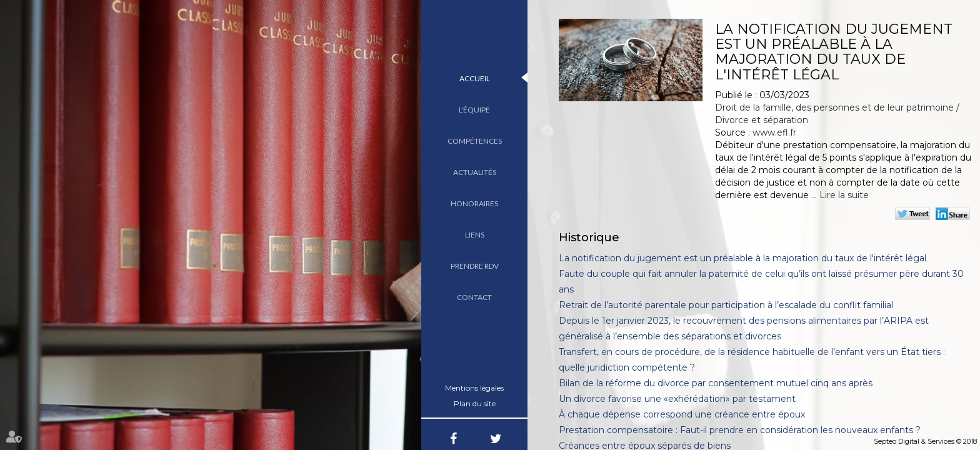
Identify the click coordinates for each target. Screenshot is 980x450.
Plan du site (475, 403)
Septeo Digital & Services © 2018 (925, 441)
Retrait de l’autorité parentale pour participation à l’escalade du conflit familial (726, 305)
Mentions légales (474, 388)
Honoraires (474, 203)
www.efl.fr (774, 132)
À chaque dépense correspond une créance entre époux (682, 414)
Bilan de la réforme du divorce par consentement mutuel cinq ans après (716, 383)
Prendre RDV (475, 266)
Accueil (475, 78)
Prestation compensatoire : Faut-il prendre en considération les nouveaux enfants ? (740, 430)
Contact (474, 297)
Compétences (475, 141)
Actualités (475, 172)
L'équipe (474, 110)
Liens (475, 235)
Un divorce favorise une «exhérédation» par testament (677, 399)
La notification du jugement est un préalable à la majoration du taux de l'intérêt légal (742, 258)
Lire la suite (844, 195)
